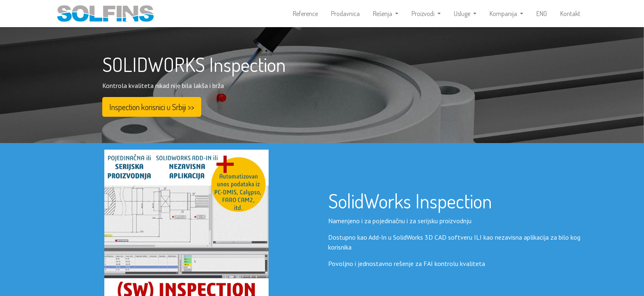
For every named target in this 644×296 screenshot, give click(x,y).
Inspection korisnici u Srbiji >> (152, 109)
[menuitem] (305, 15)
